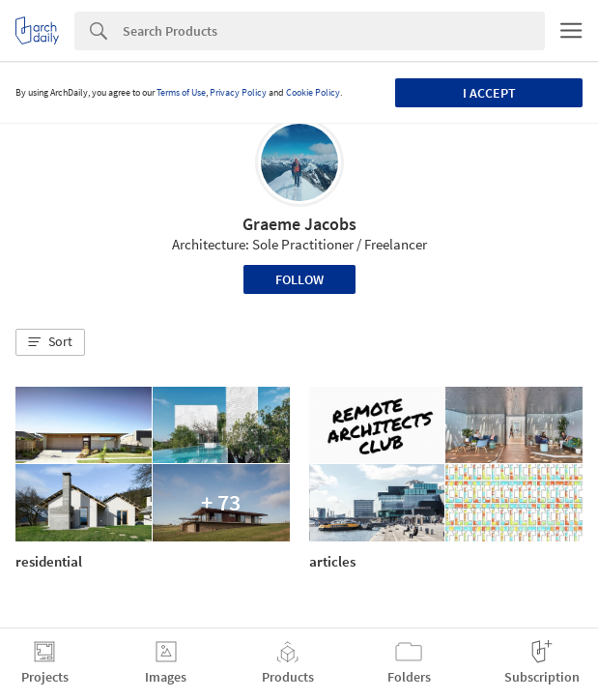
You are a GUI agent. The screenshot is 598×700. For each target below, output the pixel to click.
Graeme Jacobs (299, 224)
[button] (50, 342)
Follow (299, 279)
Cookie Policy (313, 92)
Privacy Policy (238, 92)
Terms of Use (181, 92)
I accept (489, 93)
